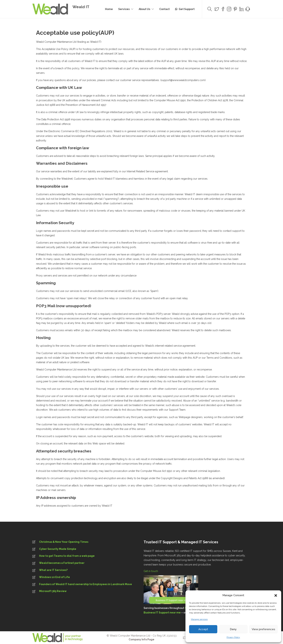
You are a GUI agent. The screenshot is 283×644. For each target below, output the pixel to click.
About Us (144, 9)
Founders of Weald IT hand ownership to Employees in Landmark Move (86, 584)
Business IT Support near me (162, 613)
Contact (164, 9)
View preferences (263, 629)
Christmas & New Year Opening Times (64, 542)
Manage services (199, 619)
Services (124, 9)
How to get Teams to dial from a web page (67, 556)
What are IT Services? (53, 570)
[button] (276, 595)
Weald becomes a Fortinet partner (62, 563)
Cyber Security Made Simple (58, 549)
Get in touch (151, 571)
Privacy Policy (233, 637)
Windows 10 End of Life (55, 577)
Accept (203, 629)
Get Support (187, 9)
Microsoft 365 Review (53, 591)
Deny (233, 629)
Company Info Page (141, 639)
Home (109, 9)
